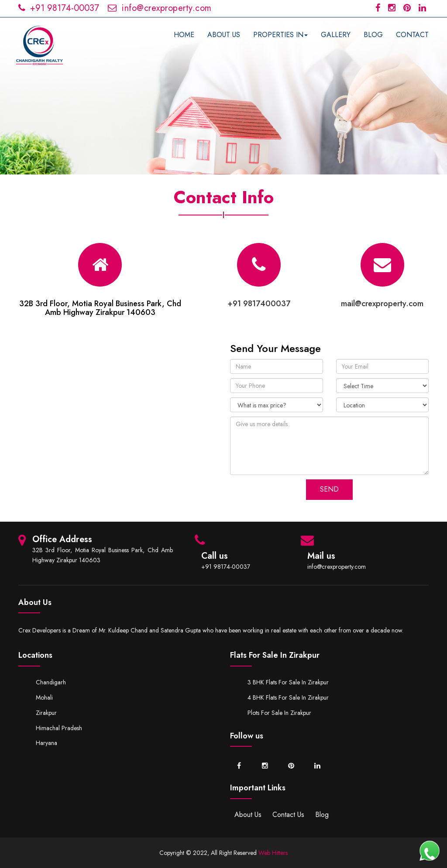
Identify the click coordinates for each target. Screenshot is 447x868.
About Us (248, 815)
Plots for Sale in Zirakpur (279, 713)
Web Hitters (273, 853)
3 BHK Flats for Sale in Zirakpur (288, 682)
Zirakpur (46, 713)
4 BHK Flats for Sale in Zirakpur (288, 697)
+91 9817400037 (259, 304)
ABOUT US (224, 35)
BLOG (373, 35)
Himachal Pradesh (59, 728)
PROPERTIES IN (280, 35)
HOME (184, 35)
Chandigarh (51, 682)
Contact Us (288, 815)
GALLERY (336, 35)
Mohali (44, 697)
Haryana (46, 743)
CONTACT (412, 35)
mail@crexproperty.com (382, 304)
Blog (322, 815)
